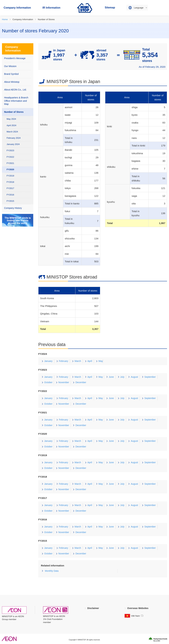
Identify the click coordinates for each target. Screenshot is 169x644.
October (48, 382)
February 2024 (14, 138)
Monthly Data (52, 571)
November (64, 382)
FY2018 (10, 182)
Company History (13, 208)
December (81, 382)
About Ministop (12, 82)
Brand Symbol (11, 74)
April (90, 361)
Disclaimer (93, 608)
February (64, 361)
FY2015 (10, 201)
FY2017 (10, 188)
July (122, 377)
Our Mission (10, 66)
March (78, 361)
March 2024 (12, 132)
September (150, 377)
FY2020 (10, 169)
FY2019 (10, 176)
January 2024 (13, 144)
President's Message (15, 58)
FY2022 (10, 157)
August (134, 377)
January (48, 361)
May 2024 (11, 119)
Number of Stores (14, 112)
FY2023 (10, 150)
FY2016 (10, 195)
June (111, 377)
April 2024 (11, 125)
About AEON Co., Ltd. (15, 90)
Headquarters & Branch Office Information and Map (16, 101)
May (101, 361)
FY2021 (10, 163)
